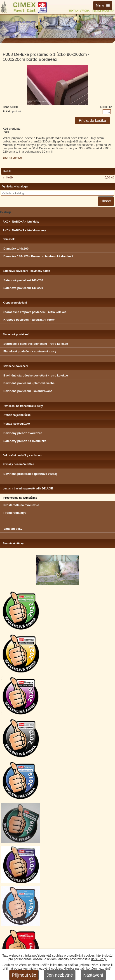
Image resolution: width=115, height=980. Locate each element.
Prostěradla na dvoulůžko (21, 505)
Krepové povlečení (15, 303)
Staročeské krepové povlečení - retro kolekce (35, 312)
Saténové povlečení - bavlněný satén (26, 271)
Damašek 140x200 (16, 249)
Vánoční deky (13, 529)
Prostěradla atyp (15, 513)
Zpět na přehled (12, 158)
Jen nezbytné (60, 975)
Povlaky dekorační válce (18, 464)
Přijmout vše (24, 975)
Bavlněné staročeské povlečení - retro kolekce (36, 375)
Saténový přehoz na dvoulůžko (25, 441)
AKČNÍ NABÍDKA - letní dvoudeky (24, 230)
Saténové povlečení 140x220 (23, 288)
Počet (12, 111)
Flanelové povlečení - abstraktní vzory (30, 351)
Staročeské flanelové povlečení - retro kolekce (36, 344)
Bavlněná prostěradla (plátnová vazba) (30, 474)
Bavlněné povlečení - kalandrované (28, 391)
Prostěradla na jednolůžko (20, 498)
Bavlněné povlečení (15, 366)
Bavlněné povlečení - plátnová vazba (29, 383)
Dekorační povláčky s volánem (22, 455)
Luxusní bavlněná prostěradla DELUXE (28, 489)
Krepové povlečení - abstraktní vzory (29, 320)
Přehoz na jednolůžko (17, 415)
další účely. (99, 959)
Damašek (9, 239)
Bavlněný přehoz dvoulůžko (23, 433)
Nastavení (93, 975)
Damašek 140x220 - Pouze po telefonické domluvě (38, 256)
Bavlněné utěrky (13, 543)
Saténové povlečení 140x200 (23, 280)
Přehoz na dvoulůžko (16, 424)
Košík (10, 178)
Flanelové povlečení (16, 334)
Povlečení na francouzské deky (23, 406)
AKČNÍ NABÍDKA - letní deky (21, 222)
